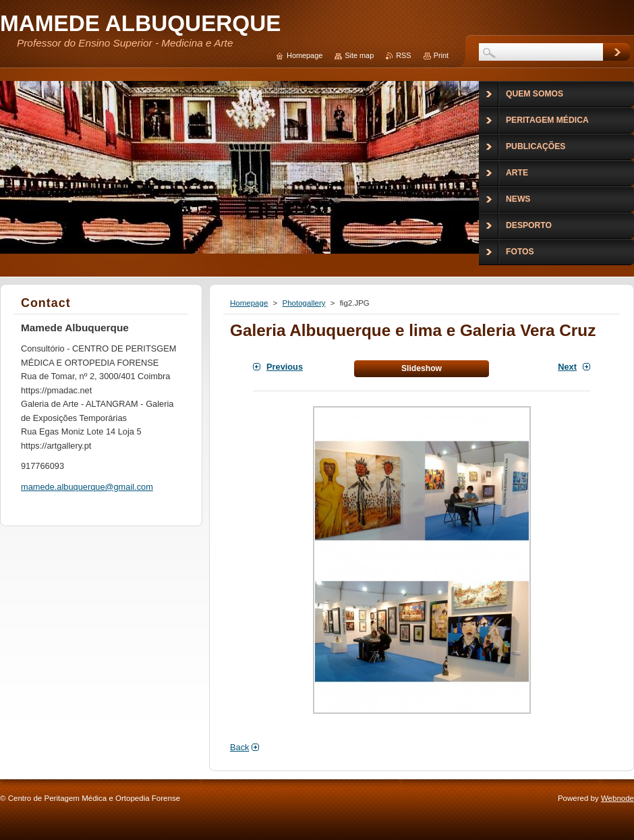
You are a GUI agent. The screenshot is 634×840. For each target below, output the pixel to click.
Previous (285, 367)
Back (239, 747)
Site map (359, 55)
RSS (403, 55)
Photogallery (304, 303)
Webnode (617, 798)
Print (441, 55)
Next (567, 367)
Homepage (249, 303)
